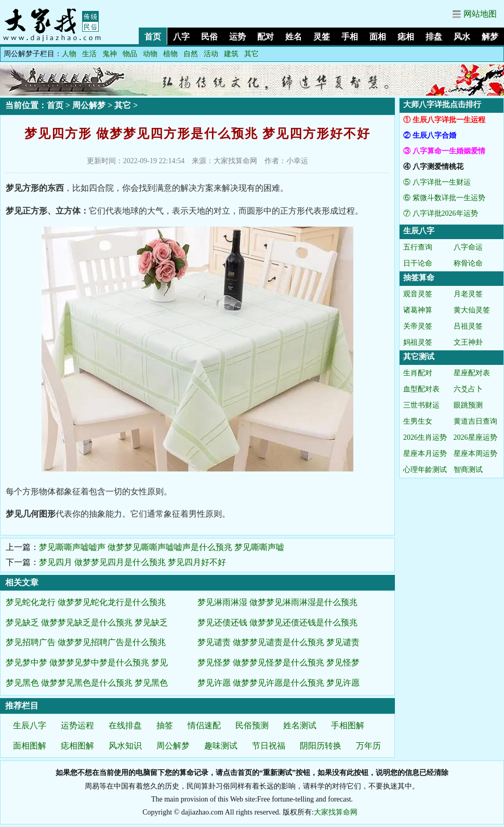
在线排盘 (125, 725)
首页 (153, 37)
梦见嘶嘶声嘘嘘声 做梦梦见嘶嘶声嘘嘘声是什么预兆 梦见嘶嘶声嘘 (162, 547)
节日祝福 (269, 746)
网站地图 (480, 14)
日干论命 (418, 263)
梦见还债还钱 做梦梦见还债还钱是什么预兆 (277, 622)
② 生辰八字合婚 (430, 135)
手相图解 (348, 725)
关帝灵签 (418, 326)
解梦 (490, 37)
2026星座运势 (475, 437)
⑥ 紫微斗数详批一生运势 (444, 198)
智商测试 (468, 470)
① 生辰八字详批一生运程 (444, 120)
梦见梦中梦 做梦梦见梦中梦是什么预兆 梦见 (87, 662)
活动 (211, 54)
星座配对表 (472, 373)
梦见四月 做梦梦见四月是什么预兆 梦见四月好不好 (132, 562)
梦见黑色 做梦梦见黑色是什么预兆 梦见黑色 (87, 683)
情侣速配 (204, 725)
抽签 (165, 725)
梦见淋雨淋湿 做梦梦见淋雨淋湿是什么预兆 (277, 602)
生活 (89, 54)
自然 (191, 54)
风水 (462, 37)
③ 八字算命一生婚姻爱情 (444, 151)
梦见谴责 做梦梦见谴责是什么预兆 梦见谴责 (278, 642)
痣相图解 (77, 746)
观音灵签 (418, 294)
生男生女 (418, 421)
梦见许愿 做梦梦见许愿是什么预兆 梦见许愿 (278, 683)
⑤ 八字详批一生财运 (437, 182)
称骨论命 (468, 263)
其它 (251, 54)
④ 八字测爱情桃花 (433, 167)
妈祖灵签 (418, 342)
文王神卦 (468, 342)
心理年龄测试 (425, 470)
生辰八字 (30, 725)
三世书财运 (421, 405)
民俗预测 (252, 725)
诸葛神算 (418, 310)
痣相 (406, 37)
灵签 (322, 37)
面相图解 (30, 746)
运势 (237, 37)
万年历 (368, 746)
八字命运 (468, 247)
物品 (130, 54)
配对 (266, 37)
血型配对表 (421, 389)
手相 (350, 37)
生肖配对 (418, 373)
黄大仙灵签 (472, 310)
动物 (150, 54)
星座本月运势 (425, 454)
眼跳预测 (468, 405)
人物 (69, 54)
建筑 (231, 54)
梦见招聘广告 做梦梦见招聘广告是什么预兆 (86, 642)
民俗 (209, 37)
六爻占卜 (468, 389)
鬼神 (110, 54)
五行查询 (418, 247)
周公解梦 (89, 105)
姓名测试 (300, 725)
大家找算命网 (336, 812)
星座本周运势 (475, 454)
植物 (170, 54)
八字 (181, 37)
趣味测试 (221, 746)
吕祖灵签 (468, 326)
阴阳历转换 (321, 746)
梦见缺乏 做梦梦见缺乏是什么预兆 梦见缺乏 (87, 622)
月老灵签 (468, 294)
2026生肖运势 (425, 437)
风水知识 (125, 746)
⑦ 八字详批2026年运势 (441, 213)
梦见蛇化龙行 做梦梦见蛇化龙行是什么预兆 (86, 602)
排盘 (434, 37)
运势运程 (77, 725)
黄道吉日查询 (475, 421)
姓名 (294, 37)
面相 (378, 37)
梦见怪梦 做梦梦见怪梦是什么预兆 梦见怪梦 (278, 662)
